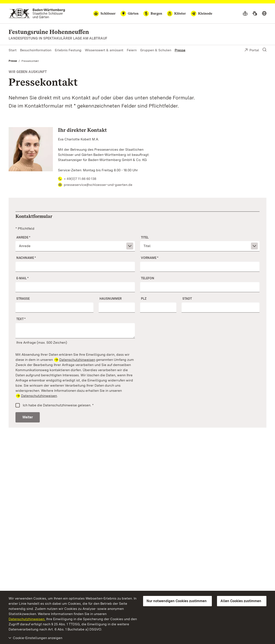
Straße (23, 299)
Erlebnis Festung (68, 50)
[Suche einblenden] (264, 50)
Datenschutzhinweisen (77, 360)
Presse (180, 50)
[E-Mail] (75, 287)
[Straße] (54, 307)
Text (21, 319)
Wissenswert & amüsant (104, 50)
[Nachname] (75, 267)
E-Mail (22, 278)
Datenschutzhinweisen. (27, 619)
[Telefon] (200, 287)
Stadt (187, 299)
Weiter (28, 417)
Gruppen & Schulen (156, 50)
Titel (145, 237)
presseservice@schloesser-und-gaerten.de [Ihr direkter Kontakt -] (95, 185)
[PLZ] (158, 307)
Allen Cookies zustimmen (241, 601)
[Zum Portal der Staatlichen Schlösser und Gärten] (37, 13)
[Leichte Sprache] (245, 14)
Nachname (26, 258)
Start (13, 50)
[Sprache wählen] (264, 14)
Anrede (23, 237)
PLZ (144, 299)
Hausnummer (111, 299)
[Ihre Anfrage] (75, 331)
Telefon (148, 278)
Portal (252, 50)
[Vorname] (200, 267)
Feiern (132, 50)
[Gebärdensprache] (255, 14)
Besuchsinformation (36, 50)
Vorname (150, 258)
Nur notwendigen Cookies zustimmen (177, 601)
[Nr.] (117, 307)
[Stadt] (221, 307)
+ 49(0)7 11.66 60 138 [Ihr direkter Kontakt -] (77, 179)
